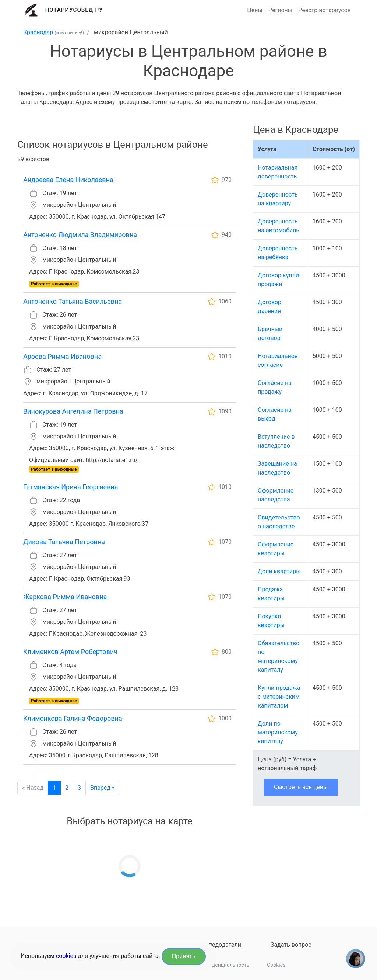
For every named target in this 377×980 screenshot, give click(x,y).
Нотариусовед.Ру (74, 10)
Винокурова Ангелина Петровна (73, 411)
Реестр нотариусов (325, 10)
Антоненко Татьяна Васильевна (73, 301)
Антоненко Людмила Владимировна (80, 235)
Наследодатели (220, 945)
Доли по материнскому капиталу (278, 732)
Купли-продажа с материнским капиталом (279, 697)
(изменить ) (69, 33)
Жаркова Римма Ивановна (65, 597)
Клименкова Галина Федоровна (73, 718)
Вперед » (102, 788)
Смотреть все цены (301, 787)
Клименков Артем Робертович (70, 652)
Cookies (276, 965)
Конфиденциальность (223, 965)
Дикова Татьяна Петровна (64, 542)
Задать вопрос (291, 945)
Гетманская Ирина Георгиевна (71, 487)
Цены (255, 10)
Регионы (280, 10)
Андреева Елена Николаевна (68, 180)
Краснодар (38, 32)
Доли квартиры (279, 571)
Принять (184, 956)
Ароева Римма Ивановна (62, 356)
